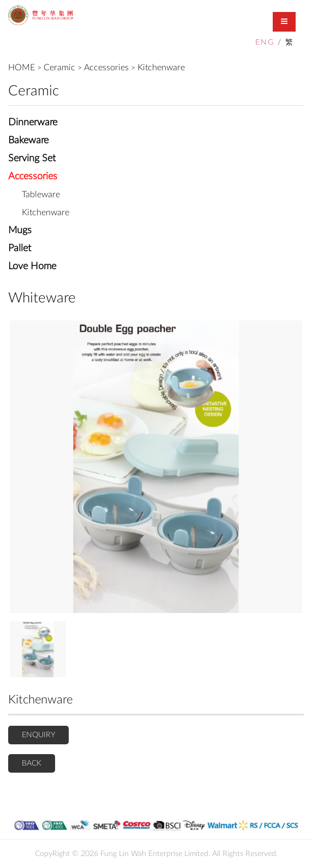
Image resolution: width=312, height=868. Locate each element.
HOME (22, 68)
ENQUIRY (38, 735)
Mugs (20, 230)
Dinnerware (33, 123)
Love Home (32, 266)
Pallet (20, 248)
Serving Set (32, 159)
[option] (156, 467)
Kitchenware (161, 68)
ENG (265, 43)
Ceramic (59, 68)
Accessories (106, 68)
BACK (32, 763)
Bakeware (28, 141)
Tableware (41, 195)
